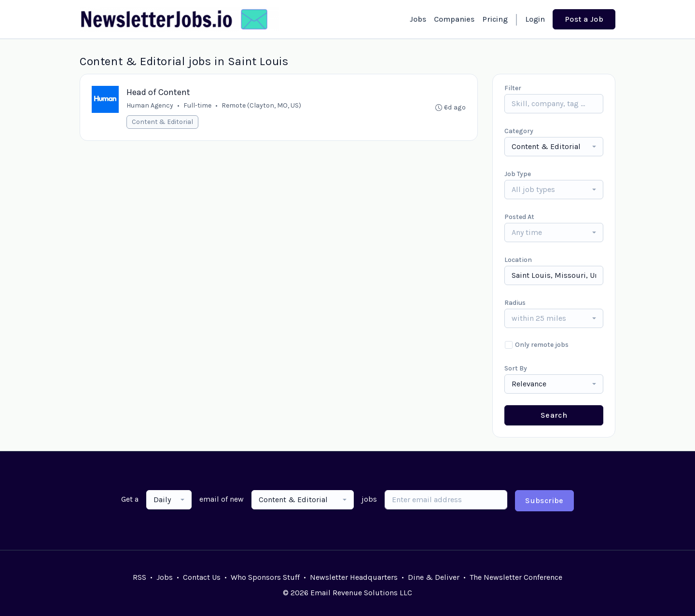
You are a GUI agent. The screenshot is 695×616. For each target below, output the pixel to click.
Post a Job (584, 19)
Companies (454, 19)
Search (554, 415)
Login (535, 19)
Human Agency (150, 105)
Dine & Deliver (434, 577)
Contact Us (202, 577)
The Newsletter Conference (516, 577)
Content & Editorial (162, 122)
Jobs (418, 19)
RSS (139, 577)
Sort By (516, 368)
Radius (515, 303)
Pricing (495, 19)
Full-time (197, 105)
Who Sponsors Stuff (265, 577)
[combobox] (554, 147)
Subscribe (544, 500)
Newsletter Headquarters (354, 577)
